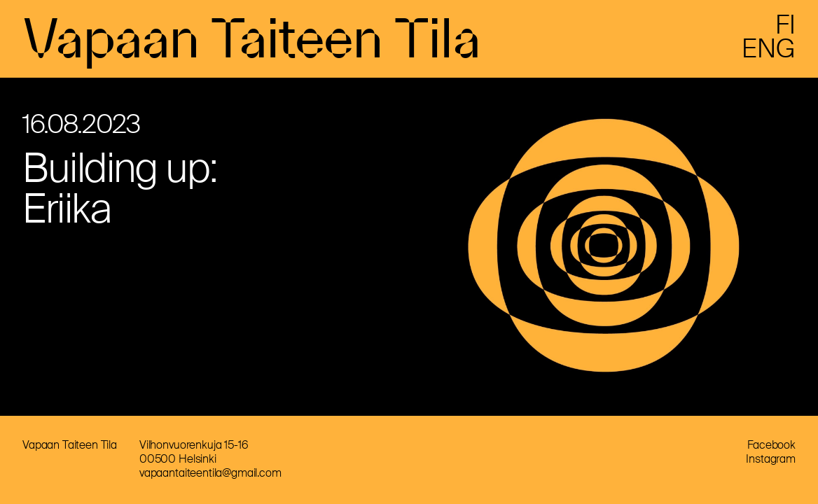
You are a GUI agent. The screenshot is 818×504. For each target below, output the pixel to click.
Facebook (771, 445)
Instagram (771, 459)
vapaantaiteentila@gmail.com (210, 473)
